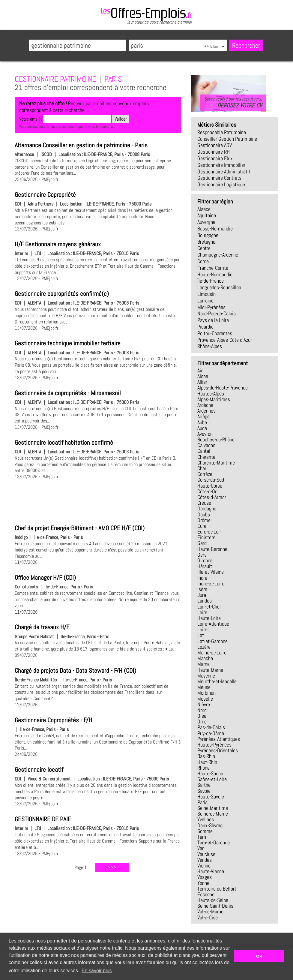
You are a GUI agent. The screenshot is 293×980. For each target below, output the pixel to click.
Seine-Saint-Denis (215, 906)
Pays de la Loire (213, 320)
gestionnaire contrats (219, 178)
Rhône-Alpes (210, 346)
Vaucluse (206, 854)
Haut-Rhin (207, 762)
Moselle (205, 699)
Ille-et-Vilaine (211, 572)
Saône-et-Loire (212, 779)
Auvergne (206, 222)
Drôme (204, 520)
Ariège (203, 416)
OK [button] (259, 956)
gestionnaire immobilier (221, 165)
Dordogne (207, 509)
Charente (206, 457)
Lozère (204, 647)
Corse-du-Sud (211, 480)
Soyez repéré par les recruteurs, (233, 102)
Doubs (204, 515)
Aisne (203, 376)
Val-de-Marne (210, 912)
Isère (202, 589)
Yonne (203, 883)
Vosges (205, 877)
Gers (202, 555)
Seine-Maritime (213, 808)
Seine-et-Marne (213, 814)
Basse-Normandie (215, 229)
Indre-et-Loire (211, 584)
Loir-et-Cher (209, 607)
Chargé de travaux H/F (42, 627)
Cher (202, 468)
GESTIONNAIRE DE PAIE (43, 819)
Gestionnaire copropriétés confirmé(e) (62, 294)
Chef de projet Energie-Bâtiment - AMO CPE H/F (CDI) (80, 528)
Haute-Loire (209, 618)
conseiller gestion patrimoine (227, 139)
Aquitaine (207, 215)
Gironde (205, 561)
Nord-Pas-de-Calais (217, 314)
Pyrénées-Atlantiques (219, 739)
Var (200, 848)
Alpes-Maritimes (214, 399)
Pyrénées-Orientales (218, 750)
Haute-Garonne (212, 549)
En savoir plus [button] (97, 971)
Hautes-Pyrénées (214, 745)
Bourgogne (208, 235)
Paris (202, 802)
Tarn (202, 837)
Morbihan (206, 693)
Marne (203, 664)
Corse (203, 261)
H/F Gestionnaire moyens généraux (58, 244)
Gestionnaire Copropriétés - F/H (53, 720)
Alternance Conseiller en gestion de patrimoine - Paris (81, 145)
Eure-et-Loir (209, 532)
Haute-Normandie (215, 275)
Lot (201, 635)
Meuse (204, 687)
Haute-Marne (210, 670)
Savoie (204, 791)
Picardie (205, 327)
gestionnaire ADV (215, 145)
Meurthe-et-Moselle (217, 681)
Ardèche (205, 405)
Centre (204, 248)
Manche (205, 658)
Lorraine (205, 301)
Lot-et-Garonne (212, 641)
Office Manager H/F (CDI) (45, 578)
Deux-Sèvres (210, 825)
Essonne (206, 894)
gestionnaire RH (214, 152)
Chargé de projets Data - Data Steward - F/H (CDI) (75, 671)
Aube (202, 422)
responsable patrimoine (222, 132)
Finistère (206, 537)
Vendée (205, 860)
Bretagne (206, 242)
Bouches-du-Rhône (216, 440)
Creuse (204, 503)
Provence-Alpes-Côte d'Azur (225, 340)
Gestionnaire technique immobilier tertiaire (68, 343)
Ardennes (206, 411)
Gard (202, 543)
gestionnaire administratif (224, 172)
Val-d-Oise (208, 918)
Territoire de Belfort (217, 889)
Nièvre (204, 705)
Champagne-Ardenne (218, 255)
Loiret (203, 630)
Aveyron (205, 434)
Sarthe (204, 785)
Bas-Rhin (206, 756)
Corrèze (205, 474)
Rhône (203, 768)
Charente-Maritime (216, 463)
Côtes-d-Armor (212, 497)
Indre (202, 578)
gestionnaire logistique (221, 185)
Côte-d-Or (207, 492)
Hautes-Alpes (211, 394)
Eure (202, 526)
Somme (205, 831)
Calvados (206, 445)
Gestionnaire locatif (39, 770)
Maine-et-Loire (212, 653)
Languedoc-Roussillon (219, 287)
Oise (202, 716)
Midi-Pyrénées (211, 307)
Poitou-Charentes (215, 333)
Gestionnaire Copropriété (45, 195)
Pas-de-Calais (211, 727)
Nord (202, 710)
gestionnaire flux (215, 158)
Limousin (206, 294)
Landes (205, 601)
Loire (202, 612)
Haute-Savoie (211, 797)
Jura (202, 595)
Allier (202, 382)
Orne (202, 722)
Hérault (205, 566)
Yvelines (206, 819)
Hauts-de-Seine (213, 900)
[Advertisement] (98, 501)
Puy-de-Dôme (211, 733)
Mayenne (206, 676)
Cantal (204, 451)
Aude (202, 428)
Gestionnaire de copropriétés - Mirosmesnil (68, 393)
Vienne (204, 866)
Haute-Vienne (211, 871)
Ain (200, 371)
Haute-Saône (210, 774)
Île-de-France (211, 281)
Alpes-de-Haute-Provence (223, 388)
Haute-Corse (210, 486)
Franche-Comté (213, 268)
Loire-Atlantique (213, 624)
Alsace (204, 209)
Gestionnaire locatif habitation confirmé (64, 443)
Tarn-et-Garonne (214, 843)
